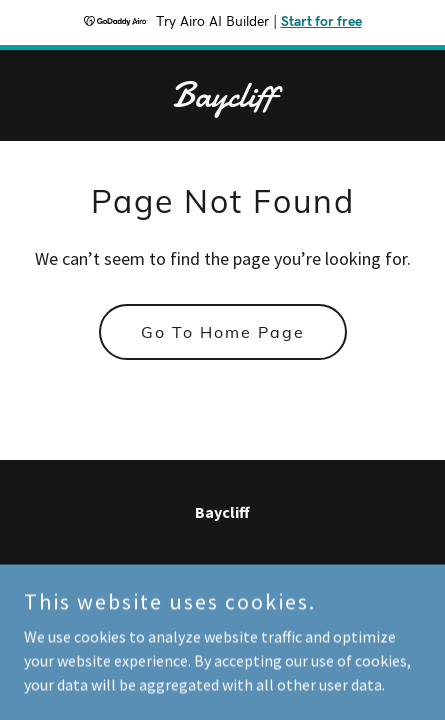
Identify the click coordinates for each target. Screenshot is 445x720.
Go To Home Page (223, 332)
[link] (222, 101)
